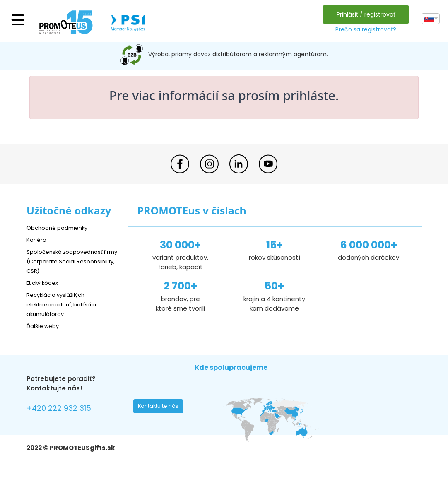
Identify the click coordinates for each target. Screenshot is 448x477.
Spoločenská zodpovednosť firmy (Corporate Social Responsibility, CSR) (70, 261)
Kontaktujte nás (161, 408)
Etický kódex (45, 283)
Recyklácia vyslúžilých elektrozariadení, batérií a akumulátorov (66, 304)
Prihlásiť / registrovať (364, 14)
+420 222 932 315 (64, 409)
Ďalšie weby (45, 326)
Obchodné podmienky (61, 228)
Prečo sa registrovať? (364, 29)
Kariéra (37, 240)
